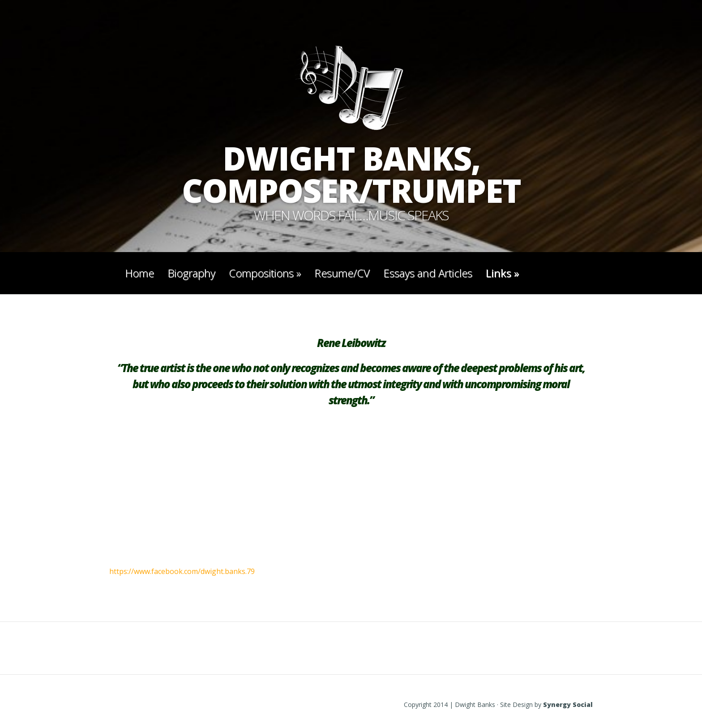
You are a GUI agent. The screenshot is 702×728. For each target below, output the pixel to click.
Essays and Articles (428, 273)
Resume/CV (342, 273)
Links (502, 273)
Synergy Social (568, 704)
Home (139, 273)
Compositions (265, 273)
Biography (191, 273)
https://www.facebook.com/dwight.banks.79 (182, 571)
